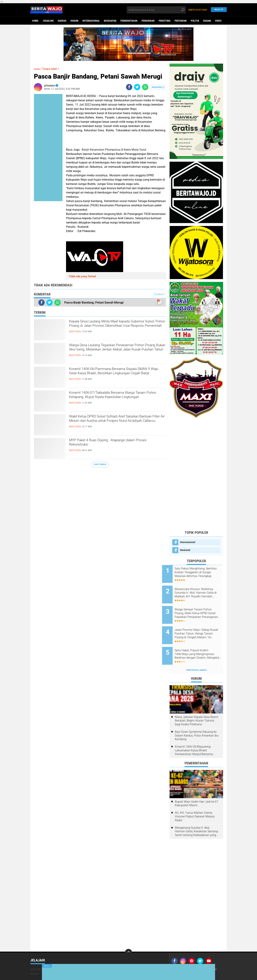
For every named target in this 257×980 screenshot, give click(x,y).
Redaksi (189, 957)
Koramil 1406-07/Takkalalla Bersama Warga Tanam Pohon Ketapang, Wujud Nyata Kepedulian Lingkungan (114, 399)
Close (47, 966)
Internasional (91, 21)
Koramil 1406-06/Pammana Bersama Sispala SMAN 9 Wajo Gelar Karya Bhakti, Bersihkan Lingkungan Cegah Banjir (114, 376)
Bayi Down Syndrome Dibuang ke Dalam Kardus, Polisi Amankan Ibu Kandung (197, 724)
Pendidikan (148, 21)
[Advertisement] (196, 474)
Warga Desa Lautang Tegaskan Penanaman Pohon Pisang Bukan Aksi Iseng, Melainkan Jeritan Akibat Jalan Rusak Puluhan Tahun (113, 352)
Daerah (62, 21)
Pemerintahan (129, 21)
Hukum (74, 21)
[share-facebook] (129, 87)
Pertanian (181, 21)
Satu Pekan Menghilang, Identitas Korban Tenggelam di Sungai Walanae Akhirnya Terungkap (200, 572)
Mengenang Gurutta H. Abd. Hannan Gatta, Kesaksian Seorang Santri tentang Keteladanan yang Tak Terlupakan (196, 820)
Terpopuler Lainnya (196, 658)
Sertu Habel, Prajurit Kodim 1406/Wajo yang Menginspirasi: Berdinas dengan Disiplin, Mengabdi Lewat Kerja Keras (199, 645)
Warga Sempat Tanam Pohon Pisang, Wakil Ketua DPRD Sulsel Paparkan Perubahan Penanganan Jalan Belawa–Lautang (201, 608)
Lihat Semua (100, 464)
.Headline (48, 21)
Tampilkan (159, 294)
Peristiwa (165, 21)
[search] (156, 10)
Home (35, 21)
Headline (36, 957)
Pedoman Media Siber (208, 957)
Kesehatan (110, 21)
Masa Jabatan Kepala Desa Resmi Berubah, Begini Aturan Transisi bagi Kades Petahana (197, 709)
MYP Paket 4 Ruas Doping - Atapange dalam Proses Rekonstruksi (114, 444)
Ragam (207, 21)
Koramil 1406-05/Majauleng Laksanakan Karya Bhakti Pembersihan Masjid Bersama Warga (194, 738)
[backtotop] (128, 941)
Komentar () (158, 87)
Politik (195, 21)
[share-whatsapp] (145, 87)
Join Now (177, 957)
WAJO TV (218, 10)
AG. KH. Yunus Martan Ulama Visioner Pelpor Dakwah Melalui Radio (195, 804)
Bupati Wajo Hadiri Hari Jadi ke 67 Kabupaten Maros (196, 792)
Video (218, 21)
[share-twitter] (137, 87)
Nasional (185, 550)
